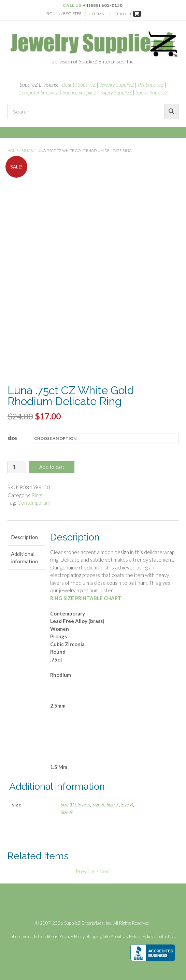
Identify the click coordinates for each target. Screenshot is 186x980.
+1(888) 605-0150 (103, 5)
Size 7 (113, 804)
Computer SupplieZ (39, 92)
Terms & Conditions (40, 937)
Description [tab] (24, 537)
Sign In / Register (64, 13)
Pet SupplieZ (151, 85)
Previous (86, 871)
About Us (119, 937)
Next (105, 871)
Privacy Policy (72, 937)
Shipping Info (98, 937)
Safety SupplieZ (116, 92)
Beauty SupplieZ (79, 85)
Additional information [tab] (24, 558)
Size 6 (98, 804)
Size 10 (68, 804)
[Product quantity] (17, 467)
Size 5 (84, 804)
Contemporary (34, 503)
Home (13, 151)
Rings (27, 151)
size (12, 438)
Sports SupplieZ (152, 92)
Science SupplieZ (80, 92)
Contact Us (165, 937)
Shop (15, 937)
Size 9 (67, 812)
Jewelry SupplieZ (117, 85)
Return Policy (141, 937)
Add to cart (52, 467)
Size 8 (127, 804)
